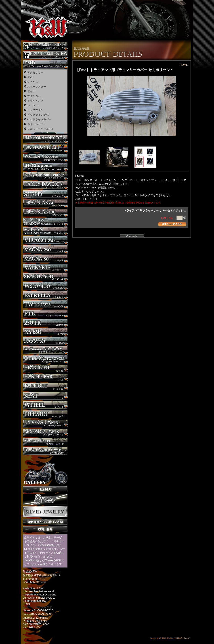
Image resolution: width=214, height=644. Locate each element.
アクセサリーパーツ (45, 433)
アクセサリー (35, 72)
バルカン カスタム (45, 231)
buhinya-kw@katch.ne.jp (38, 607)
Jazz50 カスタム (45, 341)
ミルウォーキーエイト (41, 129)
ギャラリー (45, 471)
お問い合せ (45, 529)
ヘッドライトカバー (39, 119)
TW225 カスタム (45, 304)
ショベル (33, 82)
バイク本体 (45, 451)
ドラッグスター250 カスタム (45, 203)
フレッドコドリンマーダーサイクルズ (45, 139)
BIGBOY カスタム (45, 350)
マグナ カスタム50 (45, 258)
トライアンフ (35, 101)
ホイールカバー (37, 124)
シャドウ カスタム (45, 222)
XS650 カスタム (45, 332)
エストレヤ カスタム (45, 295)
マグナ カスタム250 (45, 249)
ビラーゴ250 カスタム (45, 240)
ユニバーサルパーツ (45, 424)
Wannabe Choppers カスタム (45, 158)
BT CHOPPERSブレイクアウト (45, 167)
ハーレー (33, 105)
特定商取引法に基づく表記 (45, 522)
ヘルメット (45, 414)
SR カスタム (45, 277)
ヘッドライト (45, 369)
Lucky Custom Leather (45, 176)
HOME (184, 65)
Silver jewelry (45, 512)
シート (45, 396)
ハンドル (45, 378)
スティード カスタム (45, 194)
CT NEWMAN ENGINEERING (45, 46)
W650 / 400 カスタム (45, 286)
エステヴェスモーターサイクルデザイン (45, 64)
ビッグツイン (35, 110)
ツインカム (34, 96)
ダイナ (31, 91)
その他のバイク (45, 359)
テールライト (45, 387)
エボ (30, 77)
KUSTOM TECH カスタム (45, 148)
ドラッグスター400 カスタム (45, 213)
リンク (45, 489)
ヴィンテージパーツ (45, 442)
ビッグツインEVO (38, 115)
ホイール (45, 405)
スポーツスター (37, 87)
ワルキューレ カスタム (45, 268)
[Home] (187, 638)
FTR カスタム (45, 313)
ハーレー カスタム (45, 185)
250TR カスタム (45, 323)
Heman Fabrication (45, 55)
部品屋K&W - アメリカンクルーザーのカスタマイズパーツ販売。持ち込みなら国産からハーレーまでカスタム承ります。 (44, 16)
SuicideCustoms (45, 499)
